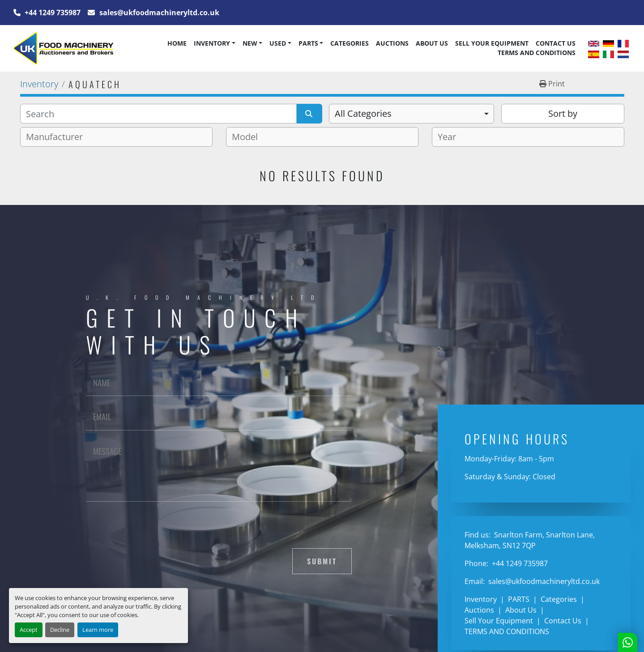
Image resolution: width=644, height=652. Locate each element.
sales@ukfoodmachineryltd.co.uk (158, 13)
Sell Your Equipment (492, 43)
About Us (432, 43)
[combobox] (412, 114)
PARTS (308, 43)
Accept (29, 630)
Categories (350, 43)
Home (177, 43)
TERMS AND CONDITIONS (537, 53)
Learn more (98, 630)
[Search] (159, 114)
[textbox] (58, 137)
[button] (214, 43)
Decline (60, 630)
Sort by (563, 113)
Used (278, 43)
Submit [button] (322, 561)
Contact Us (556, 43)
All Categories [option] (363, 113)
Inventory (212, 43)
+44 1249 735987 (52, 13)
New (250, 43)
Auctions (392, 43)
